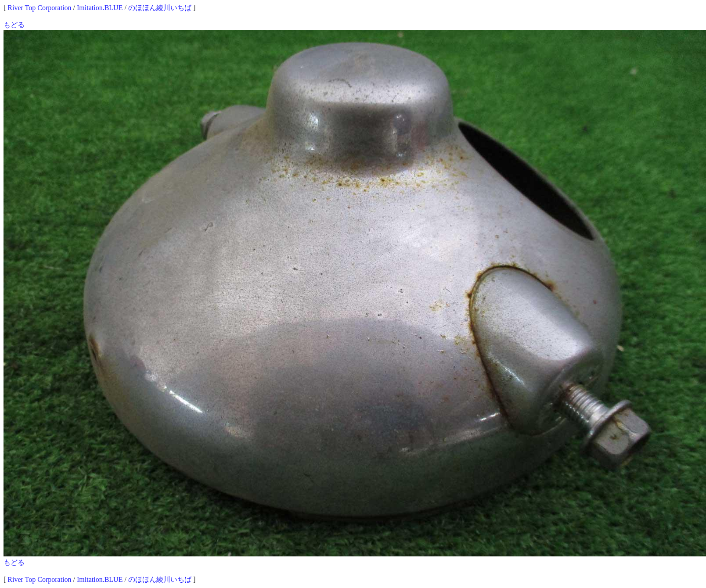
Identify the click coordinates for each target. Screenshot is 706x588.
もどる (14, 25)
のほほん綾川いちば (160, 8)
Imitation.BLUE (100, 8)
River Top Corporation (39, 8)
